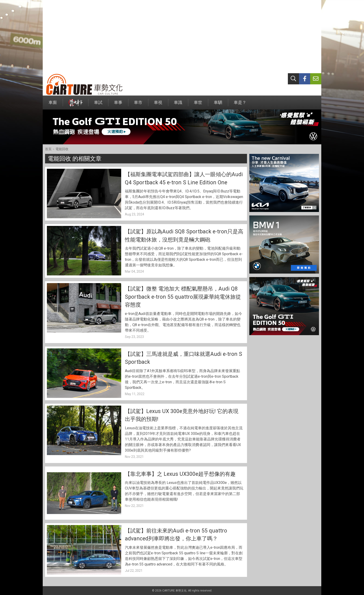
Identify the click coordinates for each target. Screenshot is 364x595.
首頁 (48, 149)
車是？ (240, 105)
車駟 (218, 105)
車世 (198, 105)
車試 (98, 105)
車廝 (53, 105)
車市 (138, 105)
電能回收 (62, 149)
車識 (178, 105)
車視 (158, 105)
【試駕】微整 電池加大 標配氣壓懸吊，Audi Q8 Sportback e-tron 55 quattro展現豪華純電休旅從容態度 (183, 297)
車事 (118, 105)
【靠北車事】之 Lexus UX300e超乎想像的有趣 (180, 474)
